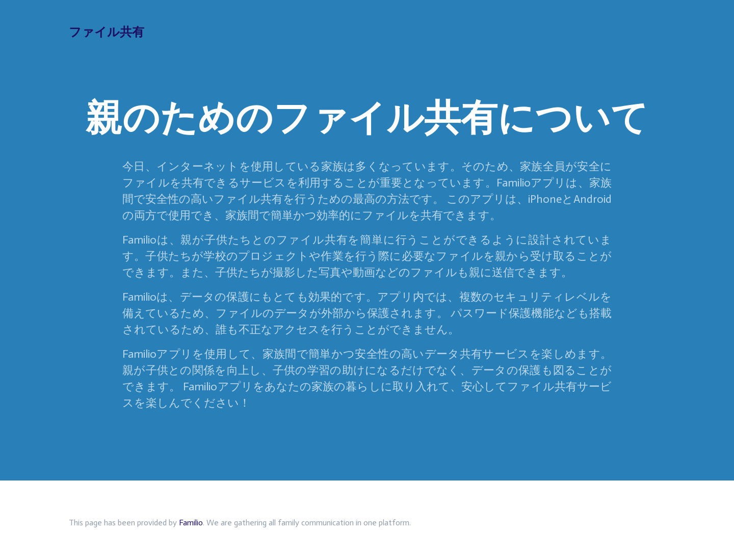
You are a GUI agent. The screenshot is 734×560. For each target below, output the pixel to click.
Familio (191, 523)
